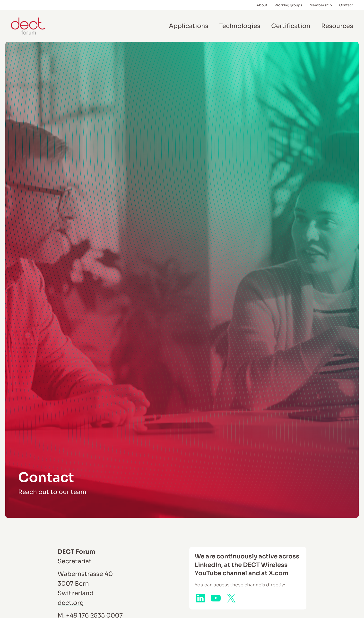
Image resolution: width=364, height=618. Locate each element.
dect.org (71, 603)
